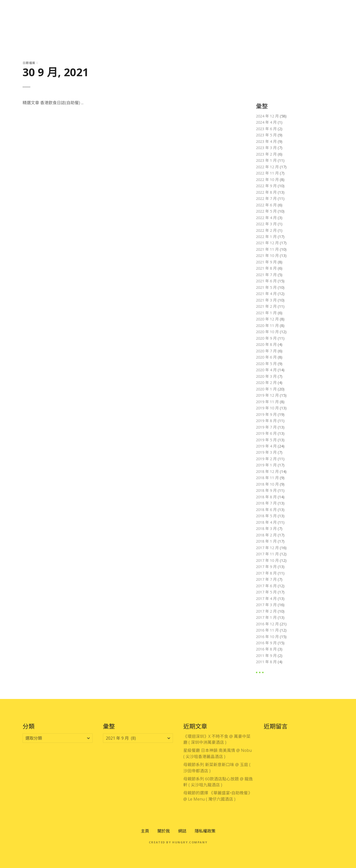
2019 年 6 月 (266, 433)
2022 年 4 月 (266, 218)
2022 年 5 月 (266, 211)
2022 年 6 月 (266, 205)
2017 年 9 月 (266, 567)
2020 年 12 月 (267, 319)
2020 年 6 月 (266, 357)
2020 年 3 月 (266, 376)
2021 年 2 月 (266, 306)
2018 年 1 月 (266, 541)
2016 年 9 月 (266, 643)
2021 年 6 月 (266, 281)
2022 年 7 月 (266, 198)
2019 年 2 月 (266, 459)
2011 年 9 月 (266, 656)
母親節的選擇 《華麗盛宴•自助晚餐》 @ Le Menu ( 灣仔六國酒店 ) (218, 796)
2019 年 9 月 (266, 414)
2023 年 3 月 (266, 148)
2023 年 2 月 (266, 154)
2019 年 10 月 (267, 408)
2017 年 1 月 (266, 617)
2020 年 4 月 (266, 370)
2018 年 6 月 (266, 510)
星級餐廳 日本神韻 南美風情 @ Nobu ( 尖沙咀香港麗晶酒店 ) (218, 753)
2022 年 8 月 (266, 192)
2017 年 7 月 (266, 579)
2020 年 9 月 (266, 338)
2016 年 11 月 (267, 630)
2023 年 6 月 (266, 129)
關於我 (164, 831)
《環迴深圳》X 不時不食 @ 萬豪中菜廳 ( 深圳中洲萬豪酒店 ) (217, 739)
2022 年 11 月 (267, 173)
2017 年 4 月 (266, 598)
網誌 (182, 831)
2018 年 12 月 (267, 471)
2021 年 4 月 (266, 294)
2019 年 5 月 (266, 440)
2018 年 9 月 (266, 490)
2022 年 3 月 (266, 224)
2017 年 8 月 (266, 573)
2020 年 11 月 (267, 325)
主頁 (145, 831)
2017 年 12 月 (267, 548)
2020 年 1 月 (266, 389)
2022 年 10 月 (267, 180)
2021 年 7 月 (266, 275)
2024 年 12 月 (267, 116)
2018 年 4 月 (266, 522)
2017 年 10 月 (267, 560)
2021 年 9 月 (266, 262)
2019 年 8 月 (266, 421)
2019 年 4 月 (266, 446)
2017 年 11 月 (267, 554)
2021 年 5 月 (266, 287)
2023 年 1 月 (266, 160)
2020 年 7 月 (266, 351)
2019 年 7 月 (266, 427)
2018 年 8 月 (266, 497)
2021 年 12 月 (267, 243)
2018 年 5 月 (266, 516)
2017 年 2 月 (266, 611)
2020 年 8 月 (266, 344)
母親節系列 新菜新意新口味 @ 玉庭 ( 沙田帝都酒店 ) (217, 768)
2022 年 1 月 (266, 237)
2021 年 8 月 (266, 268)
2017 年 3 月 (266, 605)
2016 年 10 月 (267, 637)
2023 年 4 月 (266, 141)
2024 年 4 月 (266, 122)
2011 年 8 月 (266, 662)
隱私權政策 (205, 831)
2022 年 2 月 (266, 230)
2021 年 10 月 (267, 255)
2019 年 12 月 (267, 395)
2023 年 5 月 (266, 135)
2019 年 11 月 (267, 402)
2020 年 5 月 (266, 364)
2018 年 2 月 (266, 535)
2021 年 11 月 (267, 249)
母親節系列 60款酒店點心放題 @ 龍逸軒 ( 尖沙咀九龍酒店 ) (218, 782)
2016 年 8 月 (266, 649)
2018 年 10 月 (267, 484)
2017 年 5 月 (266, 592)
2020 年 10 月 (267, 332)
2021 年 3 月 (266, 300)
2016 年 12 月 (267, 624)
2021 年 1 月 (266, 313)
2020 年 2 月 (266, 383)
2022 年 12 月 (267, 167)
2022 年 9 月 (266, 186)
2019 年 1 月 (266, 465)
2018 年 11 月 (267, 478)
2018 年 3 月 (266, 528)
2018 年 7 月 (266, 503)
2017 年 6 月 (266, 586)
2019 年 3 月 (266, 452)
